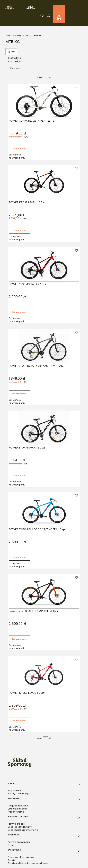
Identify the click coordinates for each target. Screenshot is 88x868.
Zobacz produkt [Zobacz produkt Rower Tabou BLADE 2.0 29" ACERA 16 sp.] (19, 639)
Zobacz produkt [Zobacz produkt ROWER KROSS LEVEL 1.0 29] (19, 230)
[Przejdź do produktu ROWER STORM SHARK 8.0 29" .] (44, 428)
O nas (11, 845)
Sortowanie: (15, 62)
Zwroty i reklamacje (19, 794)
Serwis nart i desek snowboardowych (28, 863)
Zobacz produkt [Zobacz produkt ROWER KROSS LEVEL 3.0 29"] (19, 721)
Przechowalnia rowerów (21, 857)
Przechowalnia (16, 812)
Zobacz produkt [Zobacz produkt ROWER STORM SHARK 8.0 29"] (19, 475)
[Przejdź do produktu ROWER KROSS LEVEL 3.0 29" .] (44, 673)
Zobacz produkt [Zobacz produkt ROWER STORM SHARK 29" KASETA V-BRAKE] (19, 394)
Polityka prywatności (19, 842)
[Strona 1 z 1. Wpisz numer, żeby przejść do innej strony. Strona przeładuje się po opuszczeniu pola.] (46, 77)
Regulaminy (14, 791)
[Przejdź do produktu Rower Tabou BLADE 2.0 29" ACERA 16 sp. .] (44, 591)
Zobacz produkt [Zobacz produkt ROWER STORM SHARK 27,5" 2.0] (19, 312)
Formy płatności (16, 824)
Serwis (11, 860)
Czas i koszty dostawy (20, 827)
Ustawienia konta (17, 809)
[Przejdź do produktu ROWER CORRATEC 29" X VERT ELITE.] (44, 101)
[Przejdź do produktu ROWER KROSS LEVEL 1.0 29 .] (44, 183)
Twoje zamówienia (18, 806)
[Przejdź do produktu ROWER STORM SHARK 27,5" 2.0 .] (44, 265)
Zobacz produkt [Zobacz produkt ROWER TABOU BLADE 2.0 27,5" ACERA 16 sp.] (19, 557)
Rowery (38, 36)
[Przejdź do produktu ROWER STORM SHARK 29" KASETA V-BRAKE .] (44, 346)
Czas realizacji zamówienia (23, 830)
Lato (28, 36)
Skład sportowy (13, 36)
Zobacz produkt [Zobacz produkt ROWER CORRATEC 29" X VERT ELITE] (19, 149)
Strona (40, 77)
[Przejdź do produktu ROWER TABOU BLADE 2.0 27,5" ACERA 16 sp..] (44, 510)
